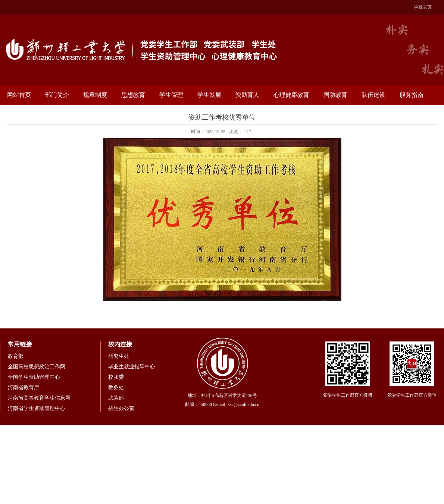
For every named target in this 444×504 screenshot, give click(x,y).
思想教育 (133, 95)
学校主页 (423, 7)
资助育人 (247, 95)
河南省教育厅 (24, 388)
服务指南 (412, 95)
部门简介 (57, 95)
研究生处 (119, 356)
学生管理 (171, 95)
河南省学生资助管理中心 (37, 408)
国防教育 (335, 95)
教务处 (116, 388)
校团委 (116, 377)
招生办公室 (121, 408)
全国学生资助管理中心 (34, 377)
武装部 (116, 398)
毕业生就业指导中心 (132, 367)
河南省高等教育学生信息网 (39, 398)
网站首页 (19, 95)
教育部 (16, 356)
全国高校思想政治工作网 (37, 367)
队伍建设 (373, 95)
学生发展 (209, 95)
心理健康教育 (291, 95)
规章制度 (95, 95)
